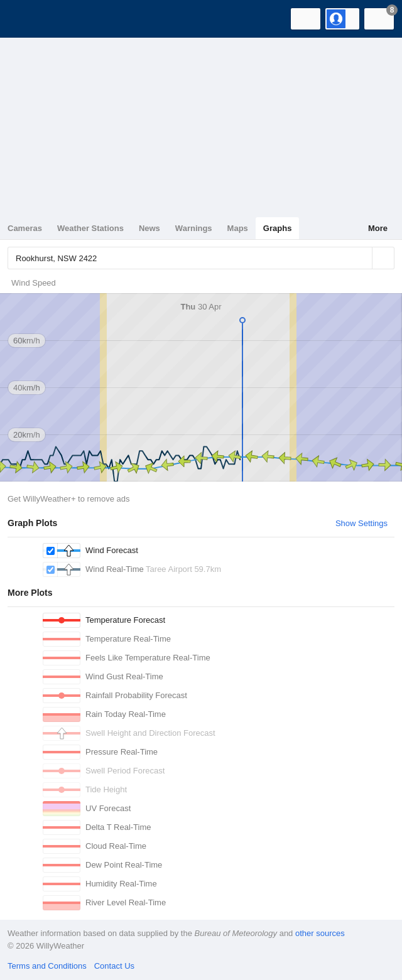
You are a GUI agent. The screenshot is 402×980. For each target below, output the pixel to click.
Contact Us (114, 966)
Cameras (25, 228)
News (149, 228)
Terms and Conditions (47, 966)
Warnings (194, 228)
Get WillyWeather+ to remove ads (68, 499)
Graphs (278, 228)
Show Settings (361, 523)
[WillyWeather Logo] (28, 19)
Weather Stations (90, 228)
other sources (320, 933)
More (378, 228)
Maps (238, 228)
